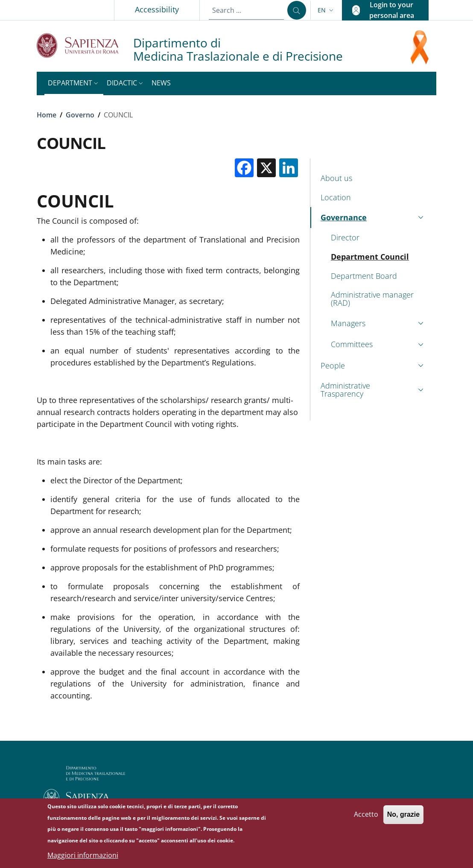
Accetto (366, 818)
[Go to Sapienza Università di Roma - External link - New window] (85, 45)
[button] (326, 10)
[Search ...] (297, 10)
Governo (80, 115)
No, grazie (403, 818)
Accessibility (157, 9)
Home (47, 115)
